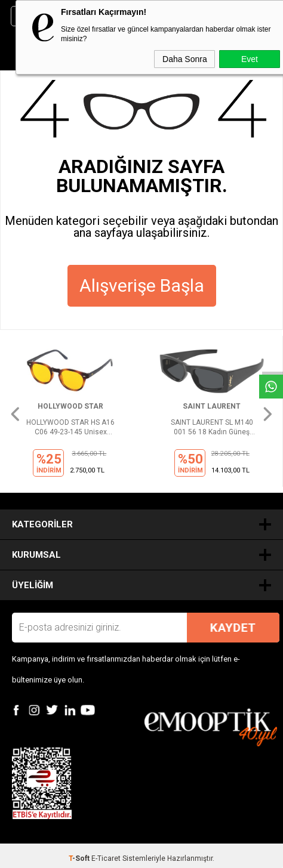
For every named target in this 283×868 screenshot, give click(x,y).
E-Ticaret (106, 858)
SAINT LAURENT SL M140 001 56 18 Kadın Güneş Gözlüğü (212, 427)
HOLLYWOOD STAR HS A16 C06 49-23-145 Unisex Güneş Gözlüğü (70, 427)
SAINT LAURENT (212, 406)
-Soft (80, 858)
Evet (250, 59)
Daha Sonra (185, 59)
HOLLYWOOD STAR (70, 406)
